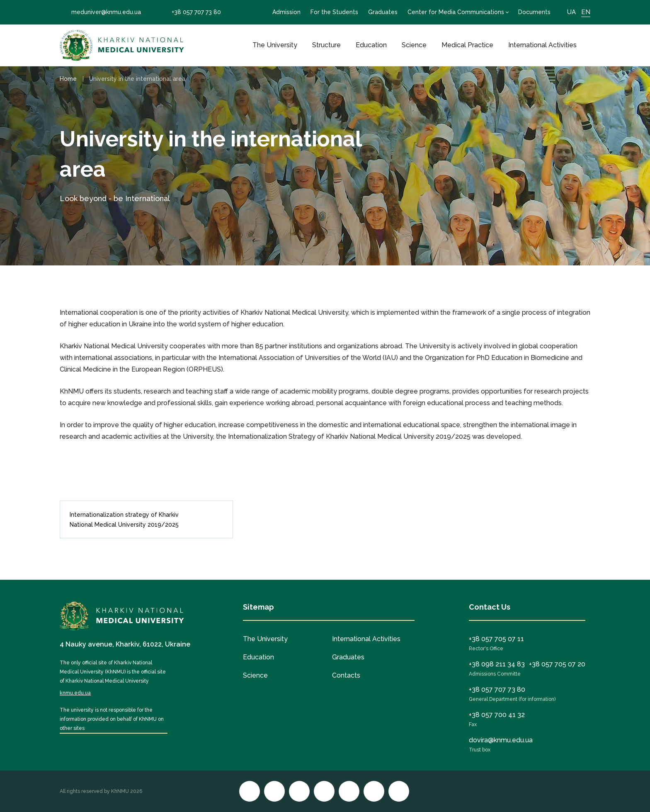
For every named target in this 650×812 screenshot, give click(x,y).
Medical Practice (467, 45)
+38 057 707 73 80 (190, 12)
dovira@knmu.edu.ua (501, 740)
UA (571, 12)
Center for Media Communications (456, 12)
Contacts (346, 675)
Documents (534, 12)
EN (586, 12)
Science (414, 45)
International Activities (542, 45)
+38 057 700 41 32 (497, 715)
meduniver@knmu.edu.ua (100, 12)
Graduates (383, 12)
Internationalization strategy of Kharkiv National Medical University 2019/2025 (143, 520)
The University (275, 45)
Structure (326, 45)
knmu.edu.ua (75, 693)
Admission (286, 12)
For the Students (334, 12)
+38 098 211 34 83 (497, 664)
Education (371, 45)
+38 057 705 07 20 (557, 664)
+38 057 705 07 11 (496, 639)
